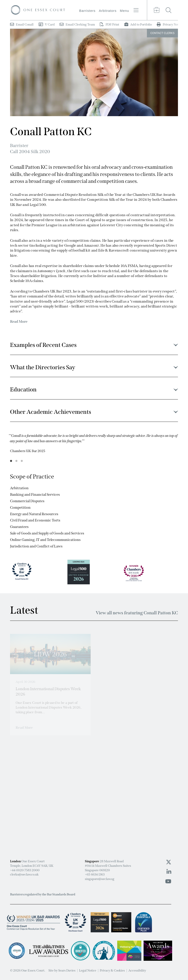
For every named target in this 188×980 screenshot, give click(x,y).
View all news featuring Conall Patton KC (137, 613)
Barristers (87, 11)
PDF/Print (110, 25)
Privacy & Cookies (112, 970)
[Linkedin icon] (169, 872)
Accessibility (137, 970)
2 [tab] (17, 461)
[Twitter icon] (169, 862)
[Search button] (169, 10)
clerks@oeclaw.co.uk (24, 874)
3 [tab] (22, 461)
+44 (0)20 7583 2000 (25, 870)
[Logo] (38, 10)
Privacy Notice (170, 25)
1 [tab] (11, 461)
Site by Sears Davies (62, 970)
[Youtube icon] (168, 882)
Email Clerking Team (77, 25)
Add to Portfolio (138, 25)
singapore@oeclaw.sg (100, 879)
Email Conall (22, 25)
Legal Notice (88, 970)
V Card (47, 25)
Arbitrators (108, 11)
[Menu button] (136, 10)
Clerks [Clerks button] (162, 33)
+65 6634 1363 (95, 874)
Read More (19, 321)
